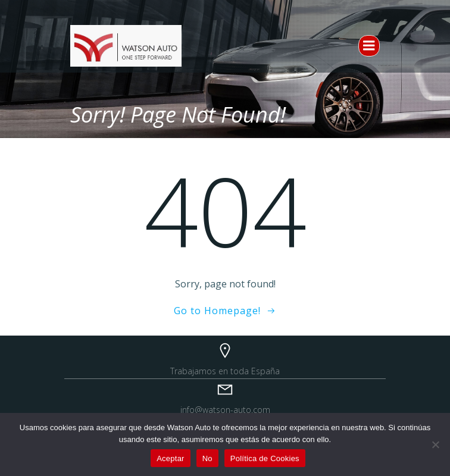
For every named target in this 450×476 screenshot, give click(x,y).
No (207, 458)
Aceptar (171, 458)
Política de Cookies (265, 458)
